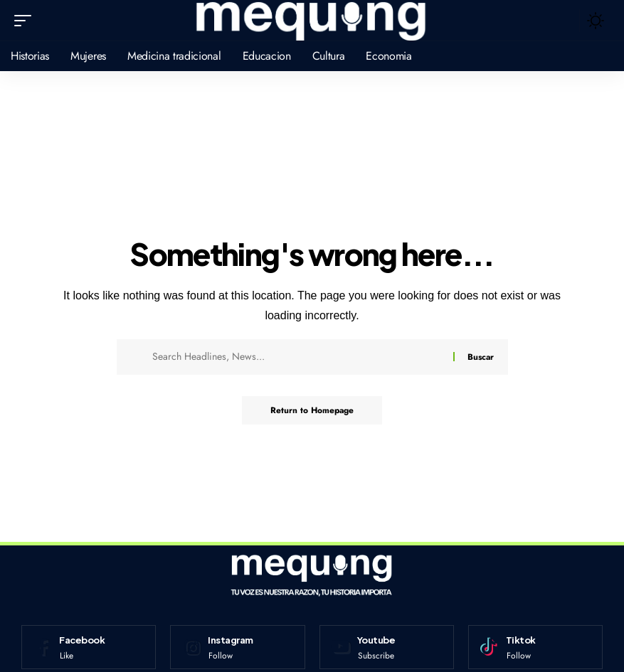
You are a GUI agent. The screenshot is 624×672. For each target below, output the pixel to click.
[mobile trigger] (26, 21)
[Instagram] (237, 647)
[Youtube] (387, 647)
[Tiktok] (535, 647)
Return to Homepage (312, 410)
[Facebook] (89, 647)
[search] (565, 21)
